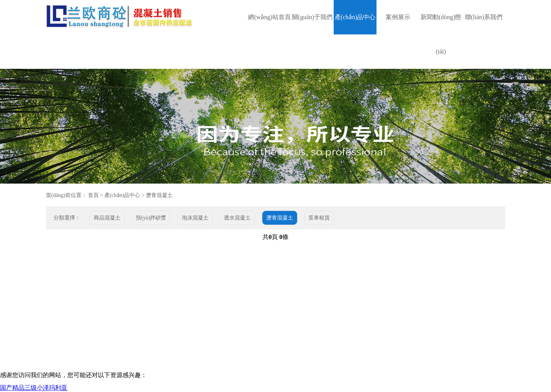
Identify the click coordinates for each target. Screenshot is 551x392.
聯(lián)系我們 (484, 17)
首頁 (93, 195)
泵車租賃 (319, 218)
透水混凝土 (237, 218)
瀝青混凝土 (159, 195)
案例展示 (398, 17)
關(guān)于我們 (312, 17)
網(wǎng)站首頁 (269, 17)
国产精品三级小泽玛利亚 (34, 388)
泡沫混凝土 (195, 218)
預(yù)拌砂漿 (151, 218)
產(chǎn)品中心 (355, 17)
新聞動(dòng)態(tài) (441, 34)
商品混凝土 (107, 218)
